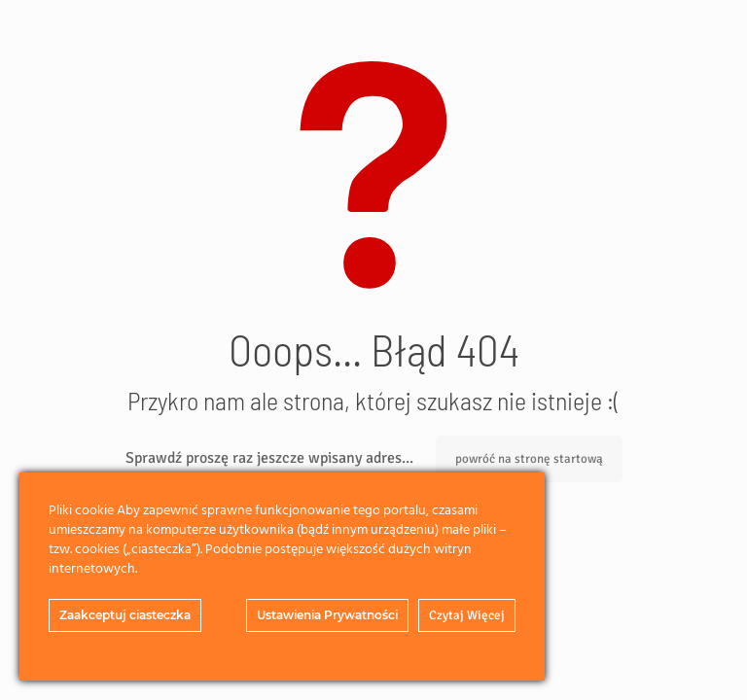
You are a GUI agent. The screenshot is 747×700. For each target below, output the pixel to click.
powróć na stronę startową (529, 459)
